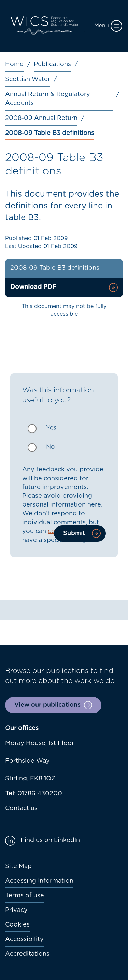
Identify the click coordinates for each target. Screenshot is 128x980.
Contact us (21, 808)
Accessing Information (39, 881)
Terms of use (25, 896)
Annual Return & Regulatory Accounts (48, 99)
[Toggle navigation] (103, 26)
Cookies (17, 925)
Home (14, 64)
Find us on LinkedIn (50, 840)
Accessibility (24, 939)
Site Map (18, 866)
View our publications (47, 705)
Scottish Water (28, 79)
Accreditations (27, 954)
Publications (52, 64)
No (51, 447)
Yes (51, 428)
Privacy (16, 910)
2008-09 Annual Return (41, 118)
